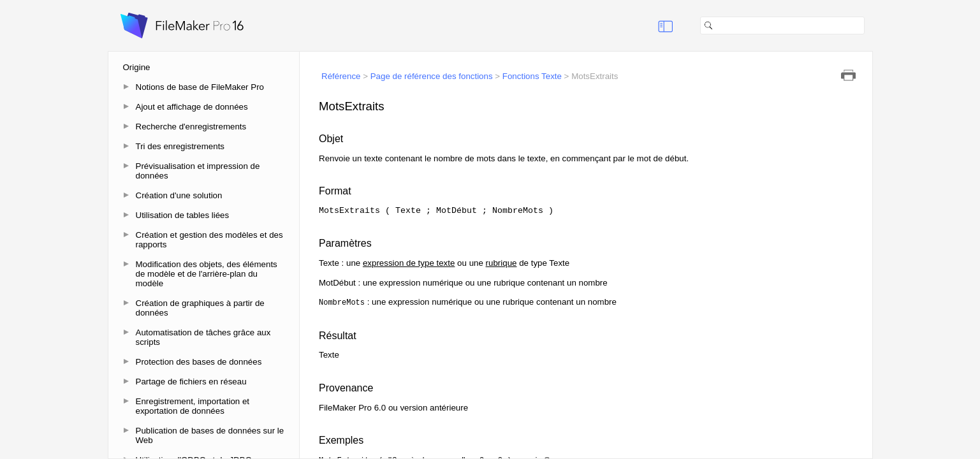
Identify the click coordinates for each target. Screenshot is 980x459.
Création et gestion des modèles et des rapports (209, 240)
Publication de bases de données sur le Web (210, 435)
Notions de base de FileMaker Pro (200, 87)
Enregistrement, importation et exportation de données (193, 406)
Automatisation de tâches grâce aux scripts (203, 337)
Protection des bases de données (199, 362)
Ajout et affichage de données (192, 107)
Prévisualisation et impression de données (198, 171)
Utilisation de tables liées (183, 215)
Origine (137, 67)
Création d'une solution (179, 195)
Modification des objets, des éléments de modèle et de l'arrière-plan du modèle (207, 274)
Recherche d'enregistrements (191, 127)
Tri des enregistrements (180, 146)
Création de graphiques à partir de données (200, 308)
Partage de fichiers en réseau (191, 382)
